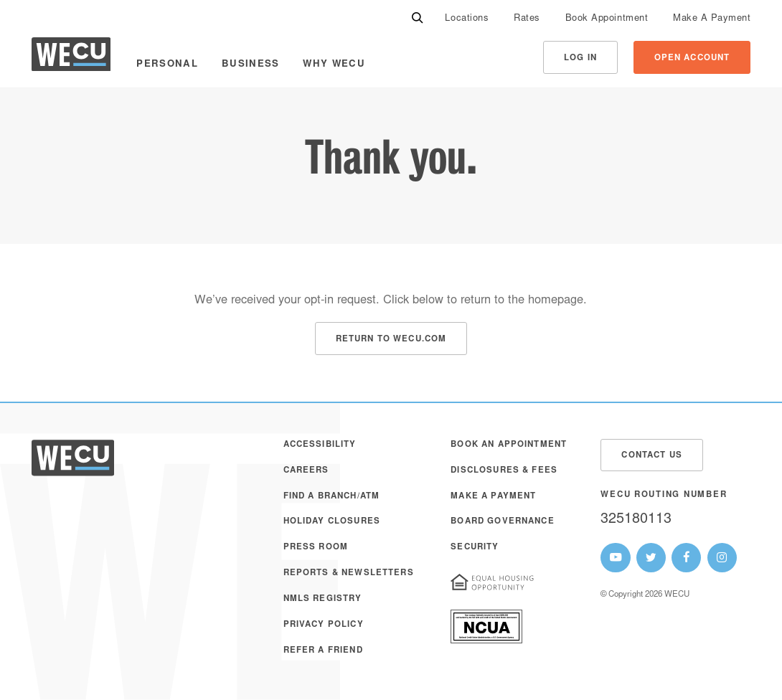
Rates (527, 19)
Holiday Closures (332, 522)
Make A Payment (712, 19)
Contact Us (652, 456)
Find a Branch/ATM (332, 497)
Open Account (692, 58)
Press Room (316, 548)
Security (475, 548)
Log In (580, 58)
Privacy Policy (324, 625)
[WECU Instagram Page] (722, 558)
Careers (306, 471)
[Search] (418, 18)
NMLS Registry (323, 599)
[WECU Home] (71, 58)
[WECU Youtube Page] (615, 558)
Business (251, 65)
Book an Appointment (509, 445)
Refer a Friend (323, 651)
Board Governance (502, 522)
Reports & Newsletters (349, 573)
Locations (467, 19)
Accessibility (320, 445)
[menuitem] (467, 18)
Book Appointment (607, 19)
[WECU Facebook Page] (686, 558)
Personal (167, 65)
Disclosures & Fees (504, 471)
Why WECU (334, 65)
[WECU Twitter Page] (651, 558)
